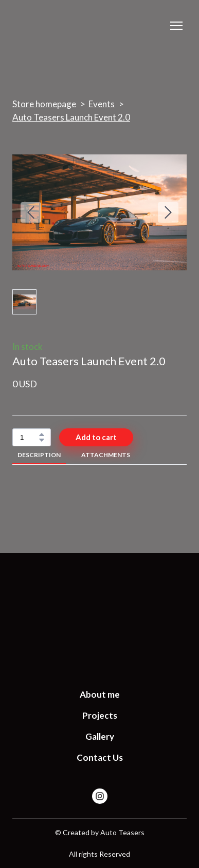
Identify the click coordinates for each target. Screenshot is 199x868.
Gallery (100, 736)
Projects (100, 715)
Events (102, 104)
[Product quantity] (29, 437)
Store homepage (44, 104)
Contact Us (100, 757)
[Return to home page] (99, 616)
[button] (42, 435)
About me (100, 694)
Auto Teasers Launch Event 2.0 (71, 117)
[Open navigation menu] (176, 26)
